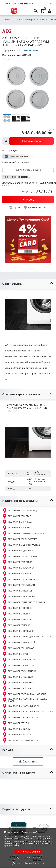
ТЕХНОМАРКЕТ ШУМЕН (17, 729)
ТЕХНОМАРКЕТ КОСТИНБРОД (20, 579)
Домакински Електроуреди (24, 20)
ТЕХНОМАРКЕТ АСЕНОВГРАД (20, 511)
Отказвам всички (28, 858)
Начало (6, 20)
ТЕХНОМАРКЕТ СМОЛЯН (17, 689)
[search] (36, 11)
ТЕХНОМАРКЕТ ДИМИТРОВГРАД (21, 545)
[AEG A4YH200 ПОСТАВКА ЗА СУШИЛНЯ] (43, 827)
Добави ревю (28, 761)
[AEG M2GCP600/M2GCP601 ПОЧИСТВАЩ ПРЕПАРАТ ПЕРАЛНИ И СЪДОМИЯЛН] (19, 827)
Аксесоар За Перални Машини (37, 473)
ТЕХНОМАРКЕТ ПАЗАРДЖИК (19, 597)
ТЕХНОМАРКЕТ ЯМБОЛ (17, 735)
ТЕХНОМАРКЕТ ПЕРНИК (17, 608)
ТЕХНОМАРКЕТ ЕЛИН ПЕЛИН (20, 556)
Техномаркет (30, 51)
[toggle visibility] (28, 284)
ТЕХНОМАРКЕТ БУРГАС (17, 516)
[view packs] (28, 141)
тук (17, 846)
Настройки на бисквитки (28, 863)
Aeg (29, 489)
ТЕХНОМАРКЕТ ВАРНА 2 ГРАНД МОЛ (23, 533)
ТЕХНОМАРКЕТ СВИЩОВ (18, 677)
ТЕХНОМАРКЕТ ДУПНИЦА (18, 551)
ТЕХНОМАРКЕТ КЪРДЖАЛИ (19, 585)
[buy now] (28, 200)
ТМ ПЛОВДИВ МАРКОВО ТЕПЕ (20, 740)
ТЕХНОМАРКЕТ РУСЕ (15, 654)
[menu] (6, 11)
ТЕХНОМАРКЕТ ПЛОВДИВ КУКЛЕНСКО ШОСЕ (28, 637)
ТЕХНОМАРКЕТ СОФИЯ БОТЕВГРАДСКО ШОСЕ (25, 700)
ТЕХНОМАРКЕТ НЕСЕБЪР (17, 591)
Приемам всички (28, 852)
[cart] (43, 11)
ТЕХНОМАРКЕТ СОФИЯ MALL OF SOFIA (24, 694)
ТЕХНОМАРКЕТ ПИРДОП (17, 620)
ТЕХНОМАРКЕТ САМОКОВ (18, 666)
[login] (50, 11)
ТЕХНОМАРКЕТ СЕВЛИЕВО (18, 683)
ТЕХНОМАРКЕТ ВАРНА (16, 528)
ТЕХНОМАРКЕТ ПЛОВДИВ (18, 631)
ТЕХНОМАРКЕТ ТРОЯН (16, 723)
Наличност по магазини (28, 170)
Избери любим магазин (16, 162)
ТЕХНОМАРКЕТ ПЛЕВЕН (17, 625)
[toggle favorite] (35, 208)
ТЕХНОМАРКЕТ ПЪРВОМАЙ (19, 643)
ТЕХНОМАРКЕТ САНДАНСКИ (19, 671)
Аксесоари (42, 20)
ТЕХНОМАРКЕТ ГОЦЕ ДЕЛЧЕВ (20, 539)
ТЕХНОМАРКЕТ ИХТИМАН (18, 562)
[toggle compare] (15, 208)
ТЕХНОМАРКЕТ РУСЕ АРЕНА (19, 660)
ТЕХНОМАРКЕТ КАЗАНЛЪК (18, 568)
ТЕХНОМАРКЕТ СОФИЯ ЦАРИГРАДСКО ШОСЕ (28, 712)
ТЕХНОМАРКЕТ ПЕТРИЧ (17, 614)
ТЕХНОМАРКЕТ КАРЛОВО (18, 574)
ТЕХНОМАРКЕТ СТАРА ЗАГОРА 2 (21, 717)
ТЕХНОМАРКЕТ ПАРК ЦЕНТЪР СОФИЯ (24, 602)
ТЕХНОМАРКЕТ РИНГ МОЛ (18, 648)
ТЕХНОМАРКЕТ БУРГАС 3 (17, 522)
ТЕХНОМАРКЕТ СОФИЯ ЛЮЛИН (21, 706)
